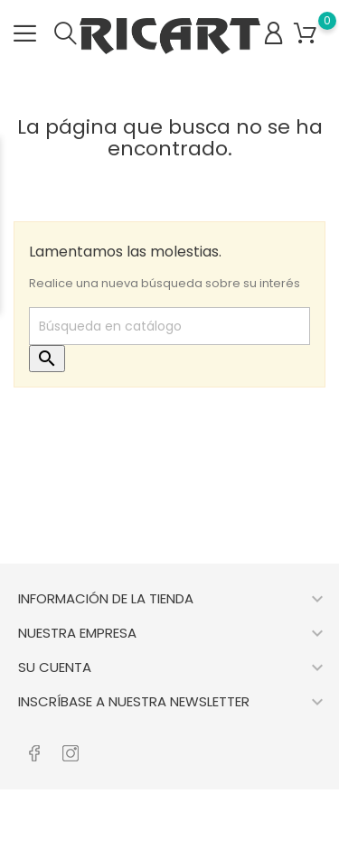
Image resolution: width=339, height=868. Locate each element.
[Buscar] (169, 326)
